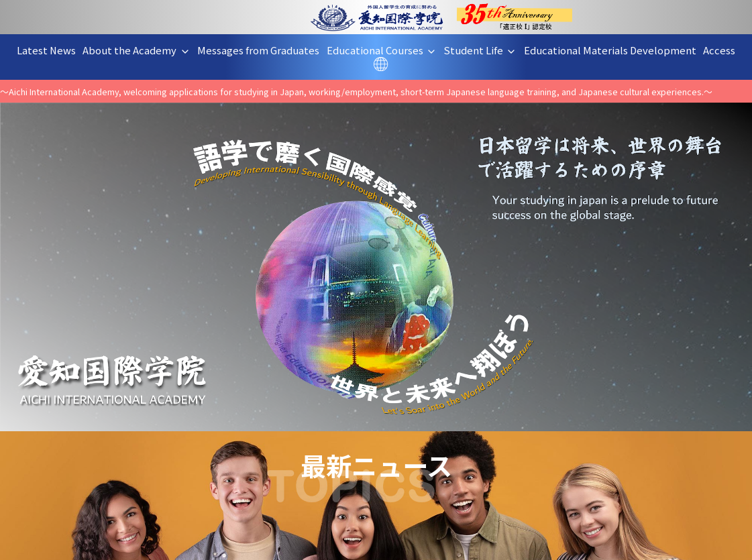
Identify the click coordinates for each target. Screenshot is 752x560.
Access (724, 50)
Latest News (51, 50)
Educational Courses (387, 50)
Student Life (485, 50)
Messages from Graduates (263, 50)
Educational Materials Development (615, 50)
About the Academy (141, 50)
